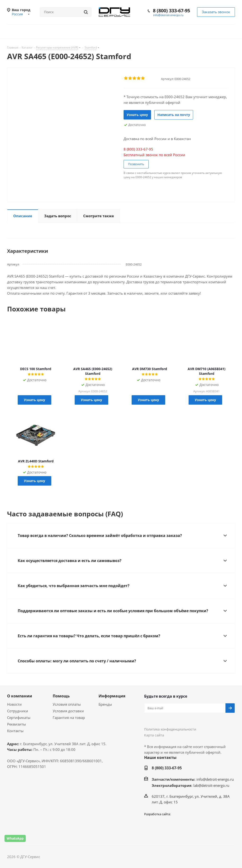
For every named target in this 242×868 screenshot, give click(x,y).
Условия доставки (68, 711)
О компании (20, 696)
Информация (112, 696)
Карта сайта (154, 735)
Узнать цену (137, 115)
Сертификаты (19, 717)
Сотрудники (18, 711)
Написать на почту (174, 115)
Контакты (15, 731)
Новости (14, 704)
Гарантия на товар (69, 717)
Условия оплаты (67, 704)
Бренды (105, 704)
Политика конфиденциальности (170, 729)
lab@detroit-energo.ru (211, 785)
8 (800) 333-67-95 (171, 11)
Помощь (61, 696)
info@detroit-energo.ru (168, 15)
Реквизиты (17, 724)
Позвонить (136, 164)
